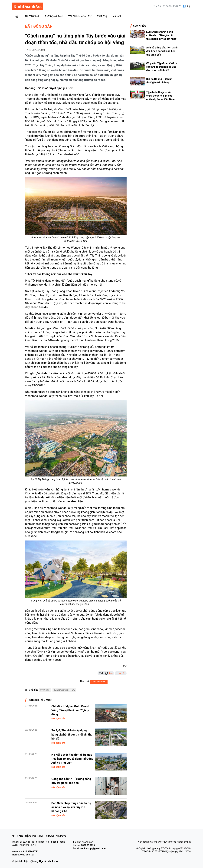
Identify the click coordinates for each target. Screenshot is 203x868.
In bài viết (121, 673)
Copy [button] (109, 673)
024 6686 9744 (31, 851)
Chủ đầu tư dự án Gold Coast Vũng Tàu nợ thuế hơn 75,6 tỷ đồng (70, 710)
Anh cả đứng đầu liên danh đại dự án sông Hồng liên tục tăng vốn (162, 51)
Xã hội (117, 16)
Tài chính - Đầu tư (80, 16)
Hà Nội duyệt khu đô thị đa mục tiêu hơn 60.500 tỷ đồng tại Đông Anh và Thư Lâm (72, 759)
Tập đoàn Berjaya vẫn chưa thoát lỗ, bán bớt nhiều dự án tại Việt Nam (160, 96)
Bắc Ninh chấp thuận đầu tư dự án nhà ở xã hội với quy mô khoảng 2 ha (71, 807)
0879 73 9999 (88, 845)
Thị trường (32, 16)
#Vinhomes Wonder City (64, 690)
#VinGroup (45, 690)
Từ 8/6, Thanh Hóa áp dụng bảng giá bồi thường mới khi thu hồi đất (72, 734)
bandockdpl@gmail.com (93, 848)
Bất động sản (54, 16)
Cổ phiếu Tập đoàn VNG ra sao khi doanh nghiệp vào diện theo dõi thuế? (162, 67)
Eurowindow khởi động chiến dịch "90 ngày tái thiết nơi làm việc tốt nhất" (162, 35)
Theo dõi (85, 681)
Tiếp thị (102, 16)
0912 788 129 (27, 855)
